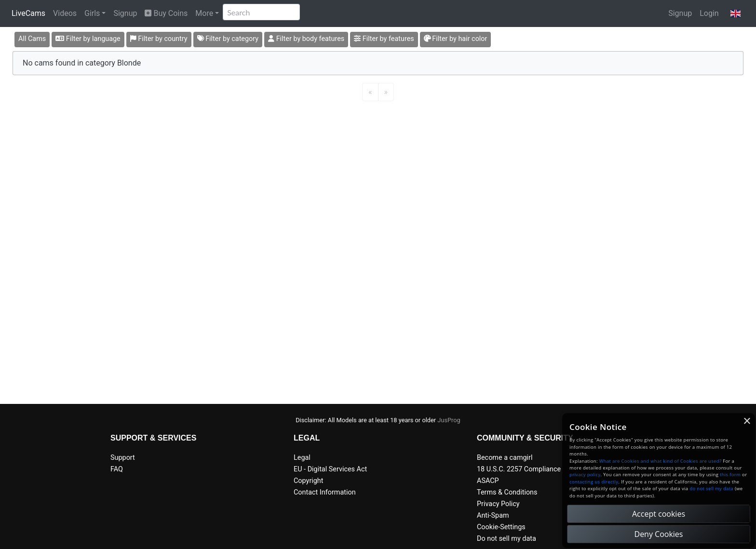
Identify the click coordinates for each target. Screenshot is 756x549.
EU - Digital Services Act (330, 469)
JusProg (449, 420)
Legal (302, 458)
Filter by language (88, 39)
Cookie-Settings (501, 527)
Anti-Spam (493, 516)
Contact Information (325, 492)
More (204, 13)
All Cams (32, 39)
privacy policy (585, 475)
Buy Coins (166, 13)
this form (730, 475)
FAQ (117, 469)
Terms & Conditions (507, 492)
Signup (125, 13)
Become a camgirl (505, 458)
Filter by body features (306, 39)
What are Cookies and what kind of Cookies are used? (661, 461)
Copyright (308, 481)
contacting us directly (594, 482)
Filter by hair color (456, 39)
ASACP (488, 481)
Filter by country (159, 39)
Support (123, 458)
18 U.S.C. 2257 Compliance (519, 469)
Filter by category (228, 39)
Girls (92, 13)
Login (709, 13)
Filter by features (384, 39)
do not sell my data (711, 489)
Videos (65, 13)
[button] (736, 13)
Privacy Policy (498, 504)
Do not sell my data (506, 539)
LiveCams (28, 13)
